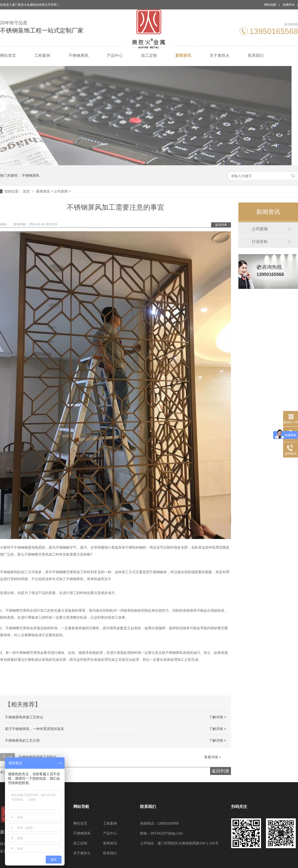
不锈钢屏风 (78, 55)
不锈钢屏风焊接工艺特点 (24, 717)
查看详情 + (213, 757)
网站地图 (270, 5)
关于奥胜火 (220, 55)
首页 (27, 191)
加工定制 (149, 55)
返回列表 (221, 225)
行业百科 (260, 242)
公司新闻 (61, 191)
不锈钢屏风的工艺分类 (22, 740)
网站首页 (8, 55)
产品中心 (115, 55)
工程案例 (42, 55)
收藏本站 (289, 5)
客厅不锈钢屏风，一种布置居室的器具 (35, 729)
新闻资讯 (183, 55)
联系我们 (256, 55)
